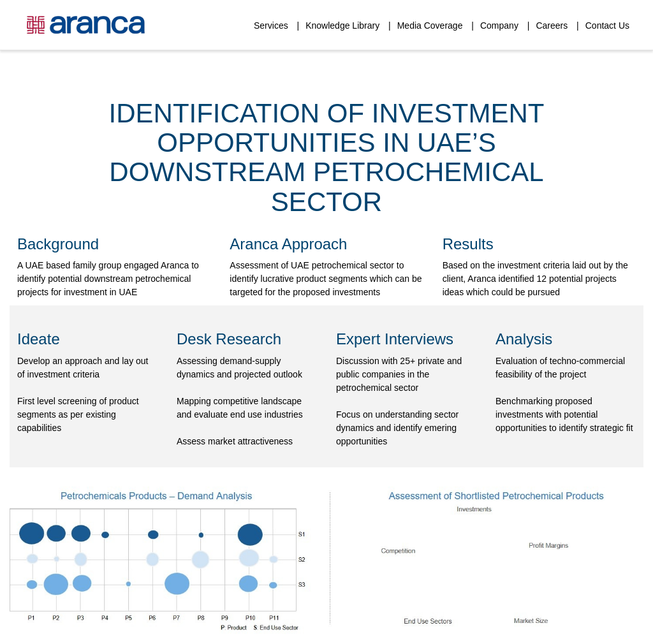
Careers (552, 26)
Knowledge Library (342, 26)
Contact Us (607, 26)
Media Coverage (430, 26)
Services (271, 26)
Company (499, 26)
